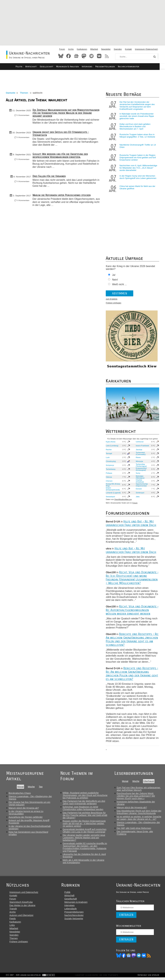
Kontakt (128, 49)
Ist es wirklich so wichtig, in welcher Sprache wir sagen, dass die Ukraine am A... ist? (139, 819)
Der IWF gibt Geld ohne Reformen (134, 829)
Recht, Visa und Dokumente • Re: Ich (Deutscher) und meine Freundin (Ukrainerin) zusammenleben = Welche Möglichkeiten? (132, 579)
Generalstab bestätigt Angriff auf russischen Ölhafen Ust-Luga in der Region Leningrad (85, 831)
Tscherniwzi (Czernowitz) (141, 454)
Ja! (114, 276)
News (76, 56)
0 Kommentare (24, 116)
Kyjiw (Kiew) (111, 442)
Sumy (138, 474)
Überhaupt (149, 782)
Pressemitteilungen (110, 67)
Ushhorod (139, 442)
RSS (107, 56)
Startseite (11, 94)
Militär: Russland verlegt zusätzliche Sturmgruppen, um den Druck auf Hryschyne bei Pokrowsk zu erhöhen (85, 796)
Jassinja (139, 450)
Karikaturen (82, 49)
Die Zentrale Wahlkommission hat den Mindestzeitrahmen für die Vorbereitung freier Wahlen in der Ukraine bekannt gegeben (65, 114)
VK (143, 958)
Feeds (13, 921)
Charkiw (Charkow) (140, 482)
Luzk (108, 458)
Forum (62, 49)
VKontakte (99, 56)
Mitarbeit (94, 49)
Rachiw (109, 450)
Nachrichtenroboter (133, 67)
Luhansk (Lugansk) (110, 493)
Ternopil (109, 454)
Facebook (69, 56)
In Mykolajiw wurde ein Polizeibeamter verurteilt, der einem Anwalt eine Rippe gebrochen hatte (137, 117)
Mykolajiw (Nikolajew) (140, 478)
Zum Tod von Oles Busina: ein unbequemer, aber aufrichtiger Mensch (139, 790)
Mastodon (84, 56)
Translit (13, 911)
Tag (41, 787)
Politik (25, 67)
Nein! (115, 281)
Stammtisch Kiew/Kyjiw (21, 904)
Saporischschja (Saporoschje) (142, 486)
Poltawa (109, 474)
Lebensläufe (70, 911)
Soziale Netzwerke (73, 921)
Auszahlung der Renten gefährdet (26, 818)
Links (12, 927)
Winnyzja (139, 462)
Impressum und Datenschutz (24, 894)
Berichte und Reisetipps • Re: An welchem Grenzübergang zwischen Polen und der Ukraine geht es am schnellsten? (132, 640)
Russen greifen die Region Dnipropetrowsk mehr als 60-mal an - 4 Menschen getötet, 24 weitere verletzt (85, 824)
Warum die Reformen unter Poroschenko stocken (62, 199)
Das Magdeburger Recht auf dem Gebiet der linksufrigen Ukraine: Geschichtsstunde (140, 813)
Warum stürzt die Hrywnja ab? (24, 809)
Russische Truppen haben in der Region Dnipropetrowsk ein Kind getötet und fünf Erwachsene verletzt (138, 158)
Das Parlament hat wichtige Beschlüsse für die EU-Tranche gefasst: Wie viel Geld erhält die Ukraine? (85, 816)
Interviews (92, 67)
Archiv (71, 49)
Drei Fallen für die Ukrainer (50, 180)
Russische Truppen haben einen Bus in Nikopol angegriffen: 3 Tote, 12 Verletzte (137, 137)
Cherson (109, 482)
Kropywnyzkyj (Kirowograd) (141, 470)
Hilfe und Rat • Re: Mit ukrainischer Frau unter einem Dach (131, 524)
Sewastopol (110, 497)
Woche (31, 787)
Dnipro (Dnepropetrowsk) (113, 490)
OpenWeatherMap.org (123, 500)
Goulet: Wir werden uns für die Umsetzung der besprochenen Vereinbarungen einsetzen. (61, 159)
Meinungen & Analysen (73, 67)
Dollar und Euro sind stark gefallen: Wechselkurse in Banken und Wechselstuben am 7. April (135, 127)
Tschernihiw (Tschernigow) (141, 466)
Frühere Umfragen (114, 304)
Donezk (139, 490)
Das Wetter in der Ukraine (22, 908)
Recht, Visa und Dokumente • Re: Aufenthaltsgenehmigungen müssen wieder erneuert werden (132, 611)
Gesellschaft (52, 67)
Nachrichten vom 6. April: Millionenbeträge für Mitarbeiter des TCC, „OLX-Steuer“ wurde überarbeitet (138, 169)
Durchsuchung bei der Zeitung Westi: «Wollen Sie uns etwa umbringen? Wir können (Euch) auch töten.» (136, 797)
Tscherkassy (111, 470)
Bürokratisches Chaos (20, 794)
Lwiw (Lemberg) (112, 446)
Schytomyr (110, 466)
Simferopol (140, 493)
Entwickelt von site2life (148, 977)
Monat (20, 787)
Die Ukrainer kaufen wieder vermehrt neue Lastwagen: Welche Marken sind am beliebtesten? (84, 838)
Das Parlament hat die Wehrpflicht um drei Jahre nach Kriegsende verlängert (84, 803)
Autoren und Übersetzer (21, 917)
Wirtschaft (37, 67)
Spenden (118, 49)
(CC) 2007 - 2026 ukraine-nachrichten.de (24, 977)
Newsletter (106, 49)
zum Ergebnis (112, 300)
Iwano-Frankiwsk (142, 446)
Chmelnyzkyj (111, 462)
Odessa (109, 478)
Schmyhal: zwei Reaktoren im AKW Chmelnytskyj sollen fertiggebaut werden (83, 809)
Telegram (91, 56)
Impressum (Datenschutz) (147, 49)
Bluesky (61, 56)
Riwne (138, 458)
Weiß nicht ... (120, 285)
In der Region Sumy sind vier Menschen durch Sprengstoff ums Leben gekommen (138, 178)
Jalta (137, 497)
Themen (25, 94)
